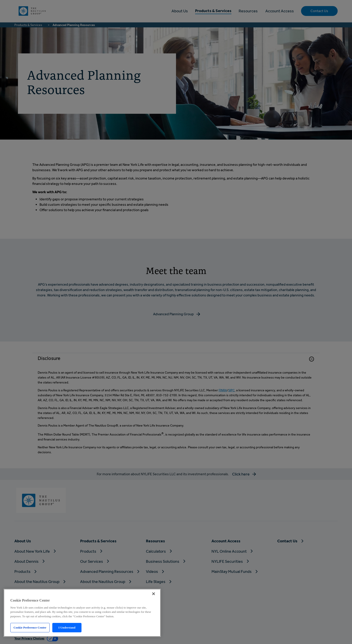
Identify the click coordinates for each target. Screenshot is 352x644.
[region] (82, 613)
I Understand (67, 628)
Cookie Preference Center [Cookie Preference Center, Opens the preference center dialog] (30, 628)
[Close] (154, 594)
